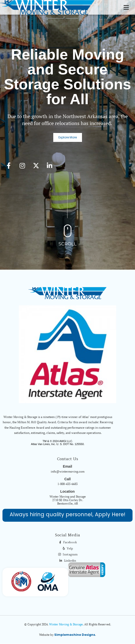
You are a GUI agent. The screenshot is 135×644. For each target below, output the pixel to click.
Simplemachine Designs (75, 635)
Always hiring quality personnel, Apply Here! (67, 514)
